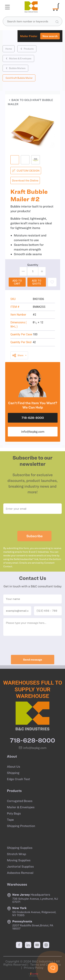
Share (18, 355)
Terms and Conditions (45, 964)
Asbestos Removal (20, 873)
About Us (14, 767)
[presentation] (33, 528)
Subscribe (34, 542)
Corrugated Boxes (20, 801)
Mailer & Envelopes (21, 807)
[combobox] (32, 21)
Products (27, 49)
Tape (10, 820)
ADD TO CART (17, 282)
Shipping (13, 773)
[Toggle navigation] (7, 7)
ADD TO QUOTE (37, 282)
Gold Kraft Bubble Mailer (19, 78)
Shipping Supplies (20, 848)
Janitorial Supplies (20, 867)
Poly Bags (14, 813)
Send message (33, 665)
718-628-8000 (33, 418)
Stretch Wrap (16, 854)
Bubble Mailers (16, 68)
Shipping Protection (21, 826)
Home (9, 49)
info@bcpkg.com (33, 432)
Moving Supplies (19, 860)
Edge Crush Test (18, 779)
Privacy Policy (34, 968)
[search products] (57, 22)
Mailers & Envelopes (18, 58)
